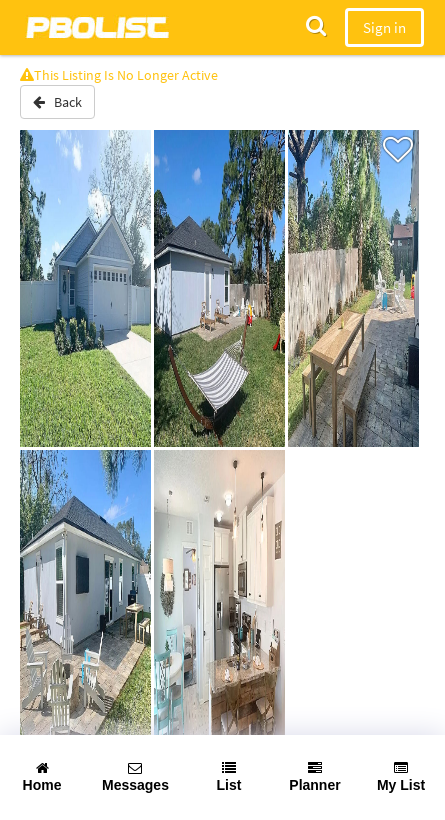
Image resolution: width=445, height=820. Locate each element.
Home (42, 777)
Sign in (384, 27)
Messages (135, 777)
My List (401, 777)
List (229, 777)
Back (57, 102)
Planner (314, 777)
